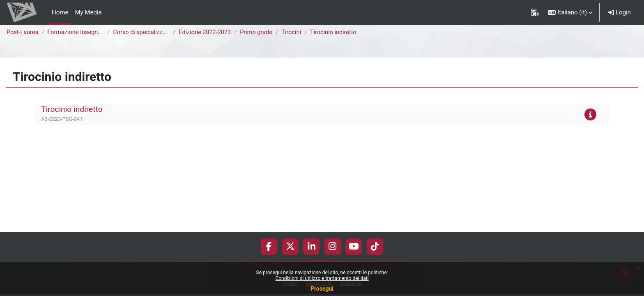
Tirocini (297, 32)
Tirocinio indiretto (339, 32)
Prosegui (322, 289)
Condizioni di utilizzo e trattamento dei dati (322, 278)
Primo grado (260, 32)
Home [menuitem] (60, 12)
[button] (570, 12)
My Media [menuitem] (88, 12)
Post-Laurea (23, 32)
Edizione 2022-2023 (207, 32)
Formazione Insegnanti (80, 32)
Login (619, 12)
